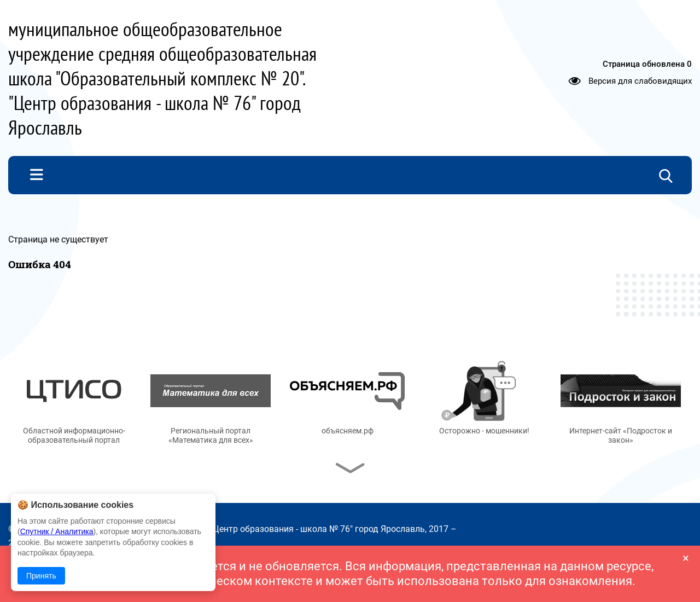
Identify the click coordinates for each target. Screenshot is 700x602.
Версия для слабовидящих (640, 80)
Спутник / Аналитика (57, 531)
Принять (41, 576)
